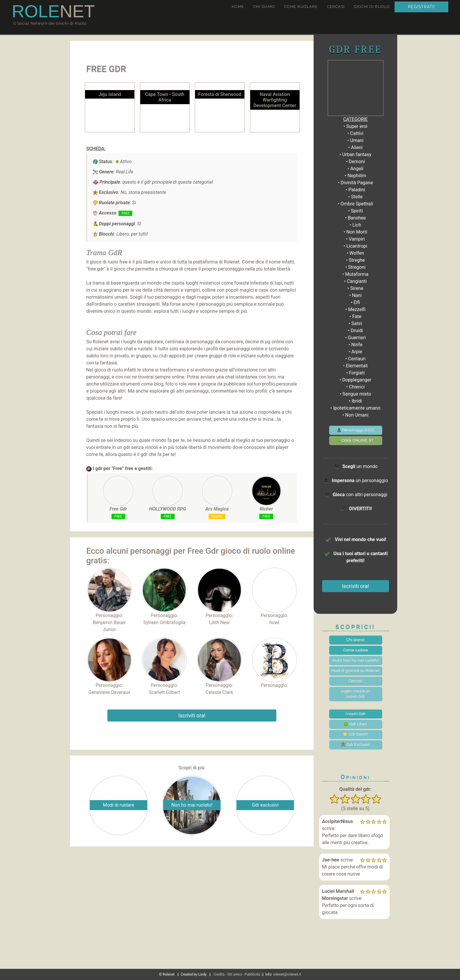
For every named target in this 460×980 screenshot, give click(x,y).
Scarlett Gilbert (164, 692)
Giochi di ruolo (372, 7)
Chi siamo (264, 7)
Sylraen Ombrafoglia (164, 622)
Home (238, 7)
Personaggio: (109, 593)
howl (274, 622)
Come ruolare (301, 7)
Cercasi (336, 7)
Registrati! (421, 7)
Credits (219, 974)
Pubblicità (252, 974)
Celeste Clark (219, 692)
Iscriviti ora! (192, 715)
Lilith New (219, 622)
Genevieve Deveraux (109, 692)
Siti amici (235, 974)
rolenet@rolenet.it (287, 974)
